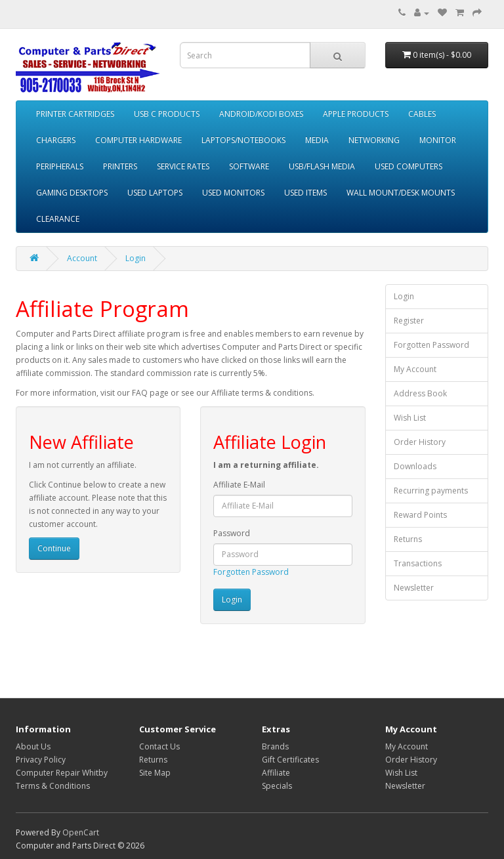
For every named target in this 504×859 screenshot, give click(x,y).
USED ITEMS (305, 193)
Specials (277, 786)
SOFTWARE (249, 166)
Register (409, 321)
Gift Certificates (290, 760)
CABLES (422, 114)
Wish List (410, 418)
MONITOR (438, 140)
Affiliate (276, 773)
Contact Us (159, 746)
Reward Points (420, 515)
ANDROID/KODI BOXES (261, 114)
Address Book (420, 393)
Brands (275, 746)
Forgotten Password (251, 572)
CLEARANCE (58, 219)
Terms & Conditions (53, 786)
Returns (408, 539)
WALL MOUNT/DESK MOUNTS (401, 193)
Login (136, 258)
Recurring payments (431, 491)
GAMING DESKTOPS (72, 193)
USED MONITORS (233, 193)
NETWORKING (374, 140)
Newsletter (414, 588)
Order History (420, 442)
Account (82, 258)
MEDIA (317, 140)
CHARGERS (56, 140)
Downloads (415, 466)
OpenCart (81, 832)
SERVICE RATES (183, 166)
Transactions (418, 563)
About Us (33, 746)
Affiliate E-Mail (239, 485)
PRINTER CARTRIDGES (75, 114)
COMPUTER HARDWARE (138, 140)
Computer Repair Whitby (62, 773)
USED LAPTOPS (155, 193)
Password (232, 533)
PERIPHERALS (60, 166)
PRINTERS (120, 166)
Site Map (155, 773)
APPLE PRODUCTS (356, 114)
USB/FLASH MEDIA (322, 166)
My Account (415, 369)
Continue (54, 548)
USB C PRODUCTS (167, 114)
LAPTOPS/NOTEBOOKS (243, 140)
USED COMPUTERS (409, 166)
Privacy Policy (41, 760)
